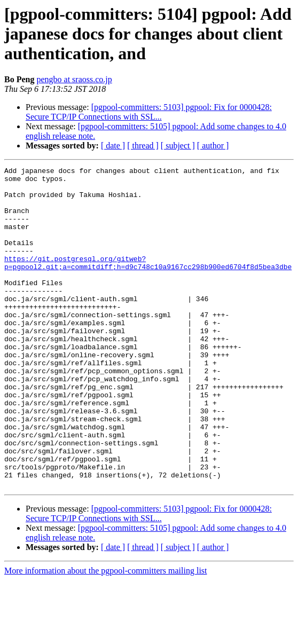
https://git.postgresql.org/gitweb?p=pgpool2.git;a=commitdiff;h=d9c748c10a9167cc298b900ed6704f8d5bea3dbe (148, 282)
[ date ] (113, 146)
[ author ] (213, 146)
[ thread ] (143, 146)
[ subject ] (178, 146)
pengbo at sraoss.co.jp (74, 79)
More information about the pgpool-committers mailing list (106, 635)
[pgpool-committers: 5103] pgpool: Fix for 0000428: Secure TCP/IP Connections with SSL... (149, 112)
